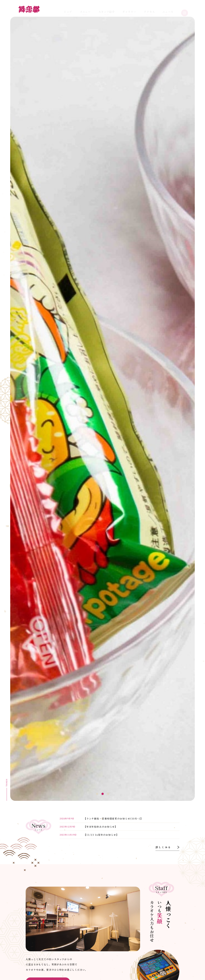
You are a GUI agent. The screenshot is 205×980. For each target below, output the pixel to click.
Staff (107, 10)
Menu (85, 10)
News (168, 10)
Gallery (129, 10)
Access (149, 10)
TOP (68, 10)
